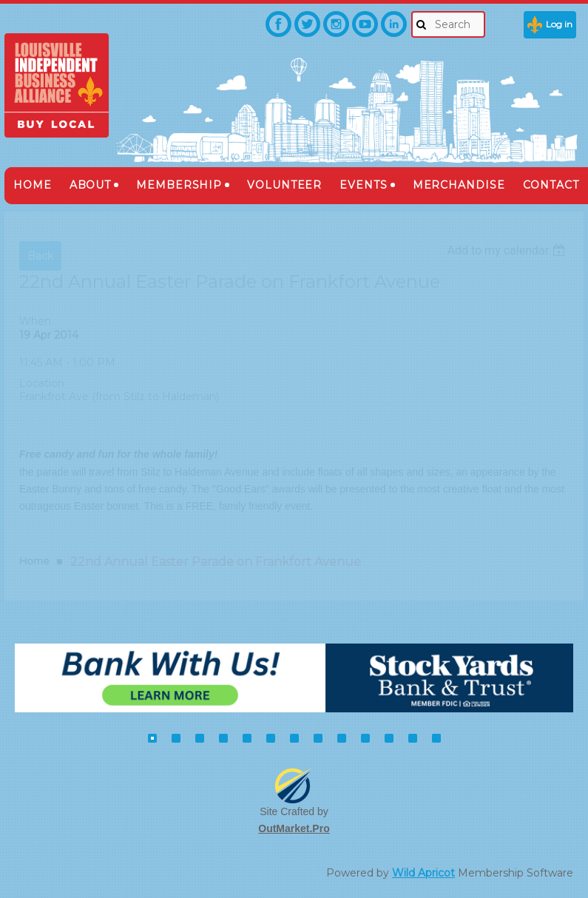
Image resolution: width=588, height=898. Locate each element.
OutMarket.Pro (294, 828)
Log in (559, 24)
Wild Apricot (423, 873)
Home (34, 561)
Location (42, 383)
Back (40, 256)
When (35, 321)
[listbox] (508, 250)
